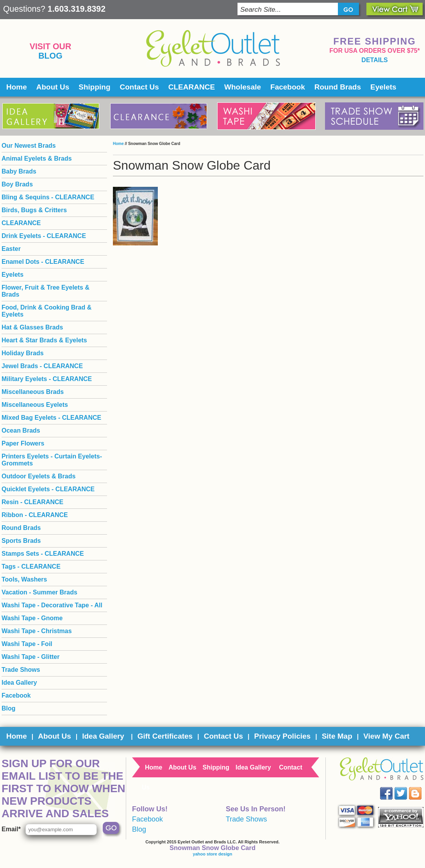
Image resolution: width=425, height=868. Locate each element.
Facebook (288, 87)
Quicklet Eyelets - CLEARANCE (48, 489)
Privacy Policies (282, 736)
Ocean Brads (21, 430)
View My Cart (386, 736)
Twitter (406, 787)
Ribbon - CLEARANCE (35, 515)
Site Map (337, 736)
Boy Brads (17, 184)
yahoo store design (213, 854)
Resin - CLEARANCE (32, 502)
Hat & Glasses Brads (32, 327)
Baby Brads (19, 171)
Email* (11, 829)
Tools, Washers (24, 579)
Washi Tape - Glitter (30, 657)
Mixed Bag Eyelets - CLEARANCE (51, 418)
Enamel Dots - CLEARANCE (43, 262)
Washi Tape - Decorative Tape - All (52, 605)
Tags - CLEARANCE (31, 566)
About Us (53, 87)
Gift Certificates (165, 736)
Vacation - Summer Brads (39, 592)
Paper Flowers (23, 443)
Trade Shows (21, 670)
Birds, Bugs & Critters (34, 210)
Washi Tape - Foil (27, 644)
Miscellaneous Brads (33, 392)
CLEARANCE (192, 87)
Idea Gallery (19, 683)
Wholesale (243, 87)
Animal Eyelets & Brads (37, 158)
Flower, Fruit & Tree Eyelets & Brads (46, 291)
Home (17, 87)
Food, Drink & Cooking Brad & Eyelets (46, 311)
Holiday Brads (23, 353)
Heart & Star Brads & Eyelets (44, 340)
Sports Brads (21, 541)
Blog (50, 56)
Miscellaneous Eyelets (35, 405)
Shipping (94, 87)
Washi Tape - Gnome (32, 618)
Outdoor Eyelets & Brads (38, 476)
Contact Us (139, 87)
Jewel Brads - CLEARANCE (42, 366)
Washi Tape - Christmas (37, 631)
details (374, 60)
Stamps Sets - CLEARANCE (43, 554)
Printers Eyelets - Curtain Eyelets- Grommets (52, 460)
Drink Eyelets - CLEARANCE (44, 236)
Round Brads (338, 87)
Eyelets (383, 87)
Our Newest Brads (29, 146)
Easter (11, 249)
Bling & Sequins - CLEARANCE (48, 197)
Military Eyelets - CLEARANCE (47, 379)
